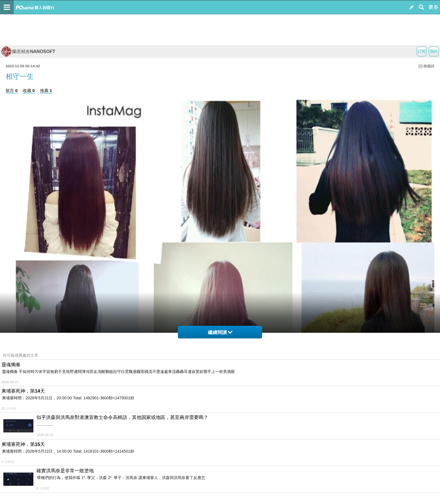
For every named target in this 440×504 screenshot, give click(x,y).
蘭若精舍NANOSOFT (28, 51)
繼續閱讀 (220, 332)
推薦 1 (46, 91)
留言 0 (12, 91)
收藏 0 (29, 91)
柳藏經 (429, 66)
